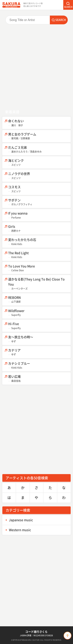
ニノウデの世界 (39, 176)
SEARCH (68, 7)
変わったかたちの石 (39, 242)
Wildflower (39, 313)
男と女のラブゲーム (39, 136)
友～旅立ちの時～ (39, 339)
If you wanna (39, 215)
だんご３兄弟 (39, 149)
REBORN (39, 299)
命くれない (39, 123)
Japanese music (21, 520)
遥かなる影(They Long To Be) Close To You (39, 284)
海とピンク (39, 162)
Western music (20, 530)
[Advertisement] (36, 67)
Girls (39, 228)
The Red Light (39, 255)
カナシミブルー (39, 365)
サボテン (39, 202)
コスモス (39, 189)
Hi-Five (39, 326)
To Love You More (39, 268)
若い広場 (39, 378)
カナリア (39, 352)
